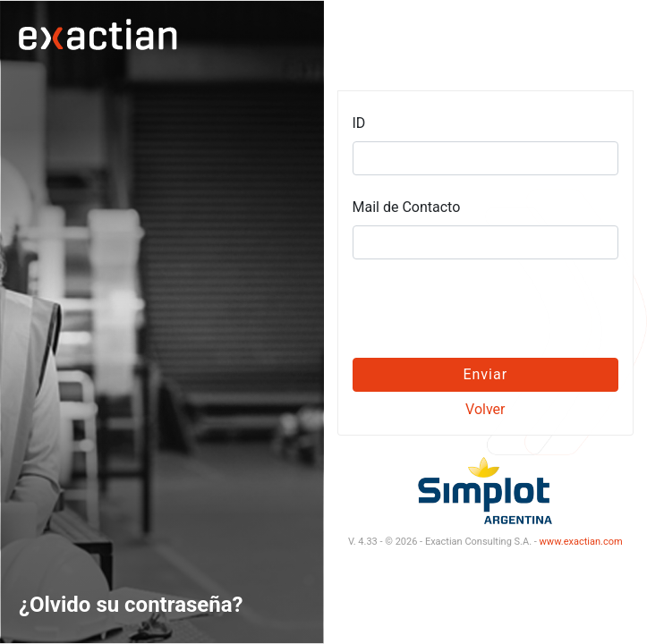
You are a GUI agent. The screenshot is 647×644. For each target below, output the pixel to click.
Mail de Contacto (407, 207)
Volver (485, 409)
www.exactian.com (581, 542)
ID (359, 123)
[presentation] (485, 309)
